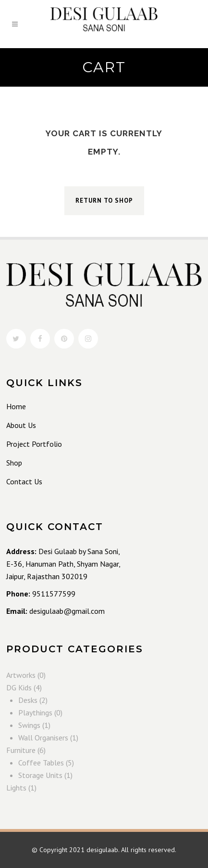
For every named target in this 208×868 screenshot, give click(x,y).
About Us (21, 425)
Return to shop (104, 201)
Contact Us (24, 481)
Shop (14, 463)
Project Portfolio (34, 444)
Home (16, 406)
